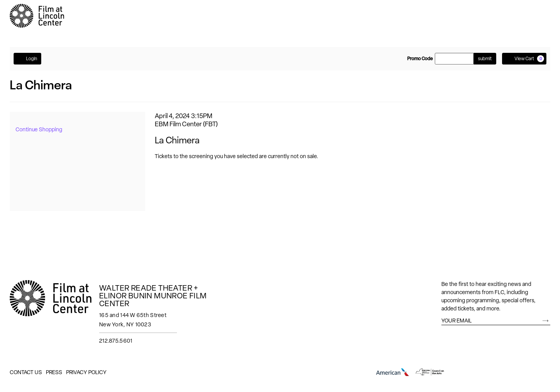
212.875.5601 (116, 341)
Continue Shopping (39, 129)
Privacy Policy (86, 372)
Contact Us (26, 372)
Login (27, 58)
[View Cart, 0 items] (524, 59)
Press (54, 372)
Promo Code (420, 59)
